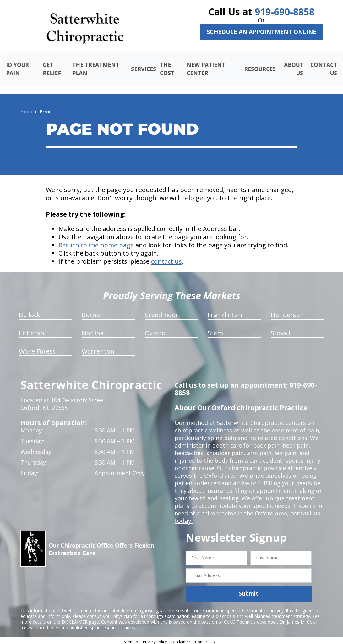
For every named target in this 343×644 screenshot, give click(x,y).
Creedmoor (162, 313)
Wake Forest (37, 349)
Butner (92, 313)
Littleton (32, 331)
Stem (215, 331)
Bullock (30, 313)
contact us (166, 259)
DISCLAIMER (75, 619)
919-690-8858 (285, 12)
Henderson (287, 313)
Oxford (155, 331)
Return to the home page (96, 243)
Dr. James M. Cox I (298, 619)
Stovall (280, 331)
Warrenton (98, 349)
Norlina (93, 331)
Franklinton (225, 313)
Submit (249, 591)
